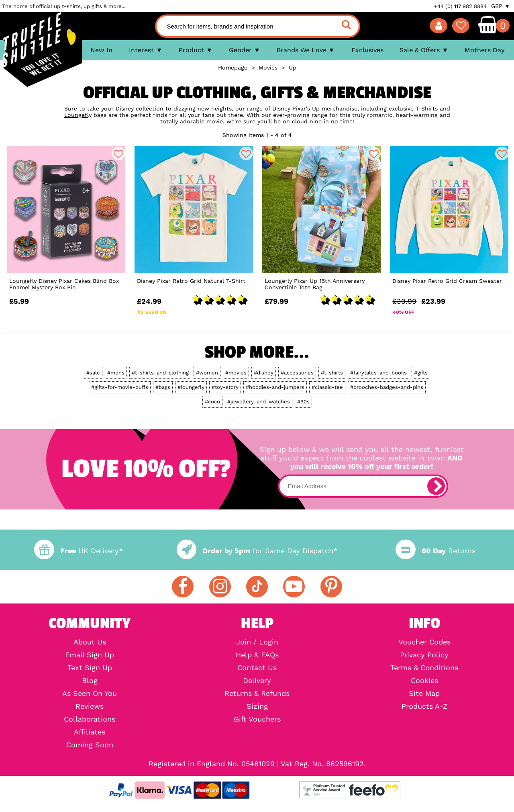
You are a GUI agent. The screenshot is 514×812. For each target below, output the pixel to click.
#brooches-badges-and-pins (387, 387)
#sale (93, 373)
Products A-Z (424, 706)
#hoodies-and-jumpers (275, 387)
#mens (116, 373)
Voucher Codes (424, 642)
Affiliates (90, 732)
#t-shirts (332, 373)
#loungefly (191, 387)
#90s (303, 402)
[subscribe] (436, 486)
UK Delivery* (78, 551)
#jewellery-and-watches (259, 402)
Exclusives (367, 50)
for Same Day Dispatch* (257, 551)
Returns (435, 551)
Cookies (424, 681)
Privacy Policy (424, 655)
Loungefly (78, 115)
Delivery (257, 681)
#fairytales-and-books (378, 373)
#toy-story (225, 387)
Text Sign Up (90, 668)
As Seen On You (90, 693)
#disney (264, 373)
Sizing (257, 706)
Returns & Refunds (257, 693)
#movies (236, 373)
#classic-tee (327, 387)
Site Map (424, 693)
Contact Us (257, 668)
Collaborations (90, 719)
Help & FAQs (257, 655)
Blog (90, 681)
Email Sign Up (90, 655)
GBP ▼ (501, 6)
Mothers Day (485, 50)
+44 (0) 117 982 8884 (460, 6)
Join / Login (257, 642)
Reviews (90, 706)
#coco (212, 402)
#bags (163, 387)
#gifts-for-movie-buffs (120, 387)
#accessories (297, 373)
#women (207, 373)
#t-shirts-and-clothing (160, 373)
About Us (90, 642)
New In (101, 50)
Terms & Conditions (424, 668)
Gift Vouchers (257, 719)
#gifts (421, 373)
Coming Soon (90, 745)
